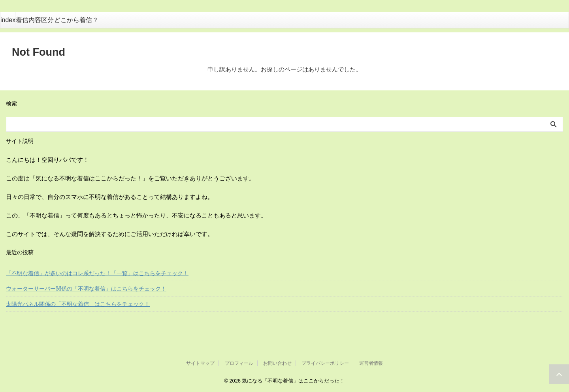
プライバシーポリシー (325, 363)
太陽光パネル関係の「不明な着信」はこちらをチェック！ (78, 304)
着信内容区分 (35, 20)
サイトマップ (200, 363)
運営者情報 (371, 363)
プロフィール (239, 363)
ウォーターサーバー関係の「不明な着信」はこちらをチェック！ (86, 289)
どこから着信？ (76, 20)
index (8, 20)
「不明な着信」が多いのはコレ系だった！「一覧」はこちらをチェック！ (97, 273)
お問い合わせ (277, 363)
